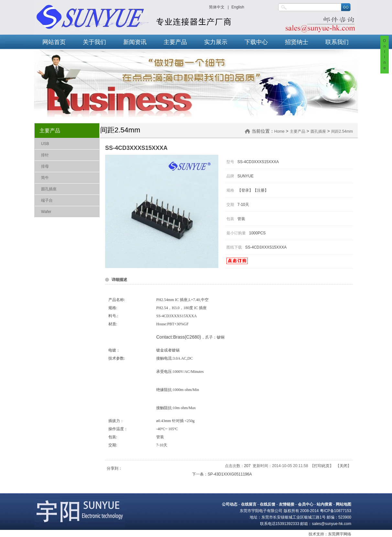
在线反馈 (267, 504)
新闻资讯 (135, 42)
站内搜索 (324, 504)
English (238, 7)
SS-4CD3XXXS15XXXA (266, 247)
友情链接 (287, 504)
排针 (45, 155)
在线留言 (249, 504)
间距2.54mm (342, 131)
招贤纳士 (297, 42)
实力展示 (216, 42)
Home (279, 131)
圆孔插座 (49, 189)
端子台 (47, 200)
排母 (45, 166)
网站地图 (343, 504)
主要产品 (175, 42)
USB (45, 144)
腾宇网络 (343, 534)
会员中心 (306, 504)
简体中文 (217, 7)
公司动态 (230, 504)
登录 (245, 190)
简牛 (45, 178)
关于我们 (94, 42)
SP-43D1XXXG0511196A (230, 474)
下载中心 (256, 42)
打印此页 (322, 466)
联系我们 (337, 42)
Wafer (46, 212)
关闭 (343, 466)
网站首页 (54, 42)
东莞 (332, 534)
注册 (261, 190)
